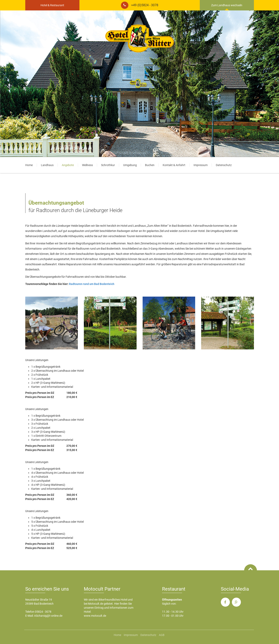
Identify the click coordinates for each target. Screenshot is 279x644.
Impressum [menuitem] (201, 165)
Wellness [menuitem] (87, 165)
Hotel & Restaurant (52, 5)
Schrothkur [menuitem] (108, 165)
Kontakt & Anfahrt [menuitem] (174, 165)
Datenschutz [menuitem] (224, 165)
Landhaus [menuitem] (47, 165)
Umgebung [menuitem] (130, 165)
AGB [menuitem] (162, 635)
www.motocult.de (95, 616)
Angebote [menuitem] (68, 165)
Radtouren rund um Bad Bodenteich (92, 284)
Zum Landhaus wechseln (227, 5)
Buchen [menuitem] (150, 165)
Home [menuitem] (29, 165)
